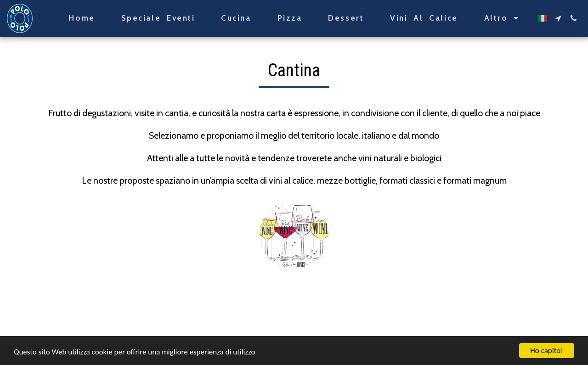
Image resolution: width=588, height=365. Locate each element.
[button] (558, 18)
